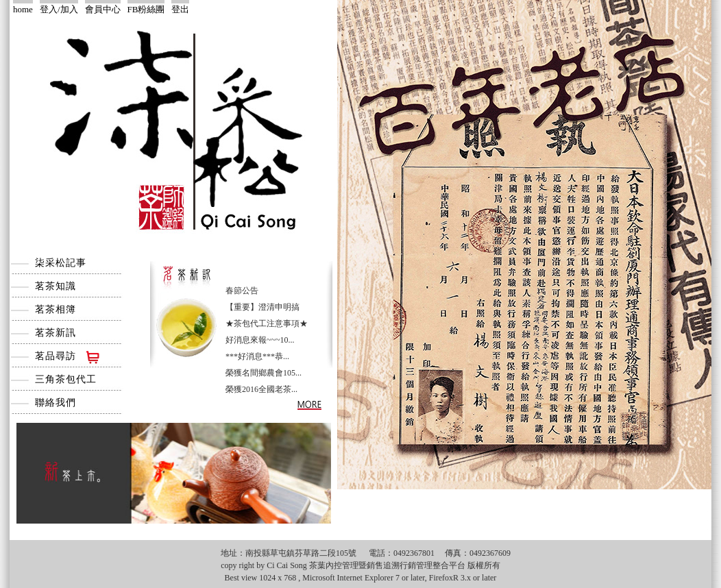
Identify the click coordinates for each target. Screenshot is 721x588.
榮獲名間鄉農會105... (264, 373)
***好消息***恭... (257, 356)
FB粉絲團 (146, 9)
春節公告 (242, 291)
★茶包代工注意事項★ (267, 323)
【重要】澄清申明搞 (262, 307)
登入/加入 (59, 9)
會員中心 (103, 9)
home (23, 9)
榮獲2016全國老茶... (261, 389)
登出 (180, 9)
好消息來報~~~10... (260, 340)
